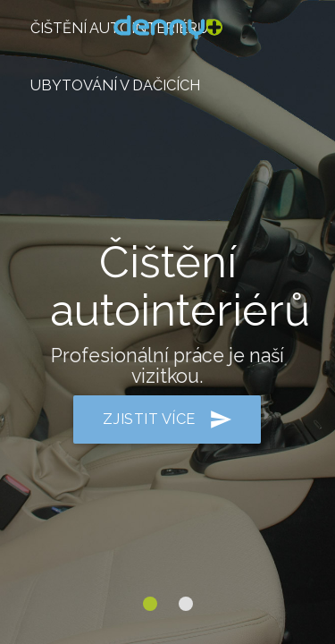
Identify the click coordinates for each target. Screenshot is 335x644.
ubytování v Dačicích (115, 85)
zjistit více (167, 419)
